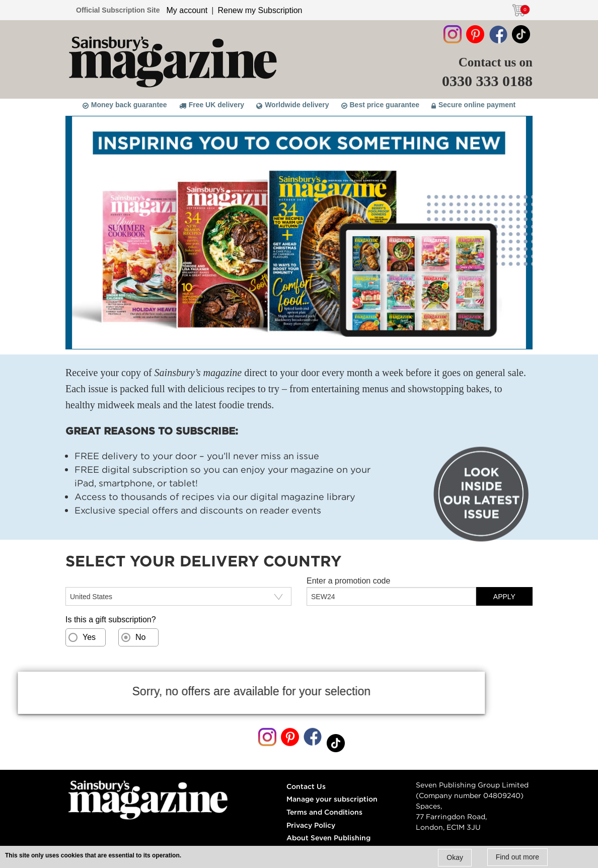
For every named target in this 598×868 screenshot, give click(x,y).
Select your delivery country (115, 581)
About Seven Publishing (328, 838)
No (140, 637)
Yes (89, 637)
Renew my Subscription (260, 10)
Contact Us (306, 786)
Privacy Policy (311, 825)
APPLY (504, 597)
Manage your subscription (332, 799)
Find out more (517, 857)
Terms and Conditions (324, 812)
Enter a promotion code (348, 581)
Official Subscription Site (118, 10)
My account (187, 10)
